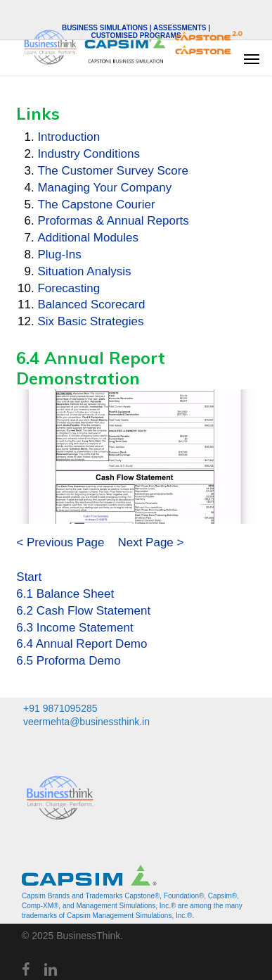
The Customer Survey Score (112, 171)
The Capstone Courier (96, 205)
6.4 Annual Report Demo (82, 644)
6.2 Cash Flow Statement (83, 611)
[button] (252, 58)
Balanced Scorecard (91, 304)
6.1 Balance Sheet (65, 594)
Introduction (69, 137)
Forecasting (69, 288)
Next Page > (150, 542)
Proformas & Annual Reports (113, 221)
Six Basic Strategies (90, 321)
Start (29, 577)
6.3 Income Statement (75, 628)
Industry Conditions (89, 154)
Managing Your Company (104, 188)
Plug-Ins (59, 255)
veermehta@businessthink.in (86, 722)
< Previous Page (60, 542)
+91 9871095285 (60, 708)
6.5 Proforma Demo (68, 661)
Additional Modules (88, 238)
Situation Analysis (84, 271)
